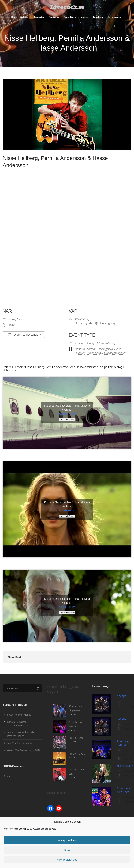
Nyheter (25, 17)
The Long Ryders (123, 743)
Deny (67, 850)
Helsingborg (105, 349)
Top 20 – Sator (76, 738)
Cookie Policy (67, 414)
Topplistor (98, 17)
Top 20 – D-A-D (77, 754)
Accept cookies (67, 840)
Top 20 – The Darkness (20, 743)
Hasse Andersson (86, 349)
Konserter (39, 17)
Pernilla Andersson (114, 353)
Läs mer (7, 776)
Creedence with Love (124, 790)
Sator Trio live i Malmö (19, 715)
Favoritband (70, 17)
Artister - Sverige (85, 343)
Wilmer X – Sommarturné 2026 (24, 750)
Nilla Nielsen (125, 766)
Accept (121, 696)
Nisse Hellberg (106, 343)
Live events (115, 17)
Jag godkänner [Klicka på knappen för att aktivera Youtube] (67, 420)
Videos (85, 17)
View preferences (67, 860)
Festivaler (54, 17)
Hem (14, 17)
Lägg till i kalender (24, 335)
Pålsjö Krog (82, 319)
